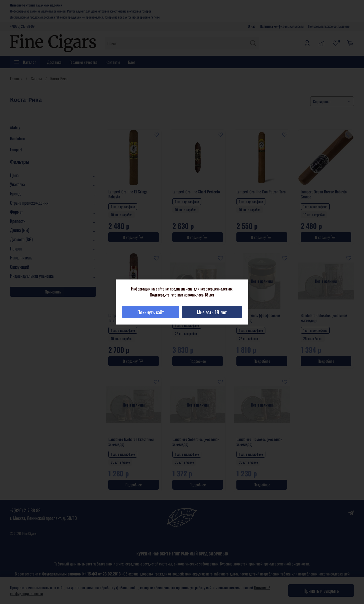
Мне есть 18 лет (212, 312)
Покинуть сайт (151, 312)
